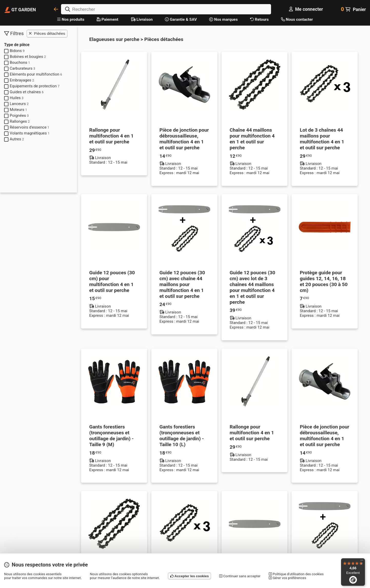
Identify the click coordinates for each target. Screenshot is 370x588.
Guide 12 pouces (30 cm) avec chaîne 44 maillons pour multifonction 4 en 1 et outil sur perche (182, 284)
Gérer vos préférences (287, 578)
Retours (259, 19)
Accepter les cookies (189, 576)
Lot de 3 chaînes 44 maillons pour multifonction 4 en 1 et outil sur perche (322, 139)
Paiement (108, 19)
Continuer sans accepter (240, 576)
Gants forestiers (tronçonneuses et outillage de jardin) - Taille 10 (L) (182, 436)
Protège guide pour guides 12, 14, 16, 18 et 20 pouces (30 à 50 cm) (324, 281)
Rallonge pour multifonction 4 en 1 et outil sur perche (111, 136)
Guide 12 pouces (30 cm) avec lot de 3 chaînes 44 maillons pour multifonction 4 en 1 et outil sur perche (253, 287)
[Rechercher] (166, 9)
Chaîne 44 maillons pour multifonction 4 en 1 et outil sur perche (252, 139)
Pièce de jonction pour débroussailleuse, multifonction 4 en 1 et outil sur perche (184, 139)
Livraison (142, 19)
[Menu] (362, 561)
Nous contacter (297, 19)
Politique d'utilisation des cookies (296, 574)
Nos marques (224, 19)
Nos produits (71, 19)
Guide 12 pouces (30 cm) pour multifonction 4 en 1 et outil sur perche (112, 281)
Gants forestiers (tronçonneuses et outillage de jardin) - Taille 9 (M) (111, 436)
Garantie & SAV (181, 19)
